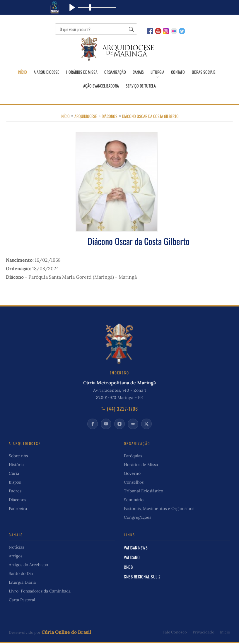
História (16, 465)
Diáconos (110, 117)
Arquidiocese (86, 117)
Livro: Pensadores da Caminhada (40, 592)
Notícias (16, 548)
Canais (138, 72)
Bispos (15, 483)
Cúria (14, 474)
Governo (132, 474)
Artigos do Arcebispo (28, 566)
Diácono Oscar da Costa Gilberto (150, 117)
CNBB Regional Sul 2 (142, 577)
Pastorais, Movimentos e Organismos (159, 509)
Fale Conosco (175, 633)
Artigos (16, 557)
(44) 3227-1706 (119, 410)
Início (22, 72)
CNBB (128, 568)
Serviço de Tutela (141, 86)
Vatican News (136, 548)
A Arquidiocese (46, 72)
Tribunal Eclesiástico (144, 492)
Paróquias (133, 457)
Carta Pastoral (22, 601)
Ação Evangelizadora (101, 86)
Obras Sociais (204, 72)
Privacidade (203, 633)
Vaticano (132, 558)
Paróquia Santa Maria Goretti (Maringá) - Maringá (83, 278)
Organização (115, 72)
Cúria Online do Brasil (66, 633)
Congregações (138, 518)
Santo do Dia (21, 574)
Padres (15, 492)
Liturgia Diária (22, 583)
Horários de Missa (81, 72)
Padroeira (18, 509)
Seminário (134, 501)
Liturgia (158, 72)
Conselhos (134, 483)
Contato (179, 72)
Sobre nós (18, 457)
